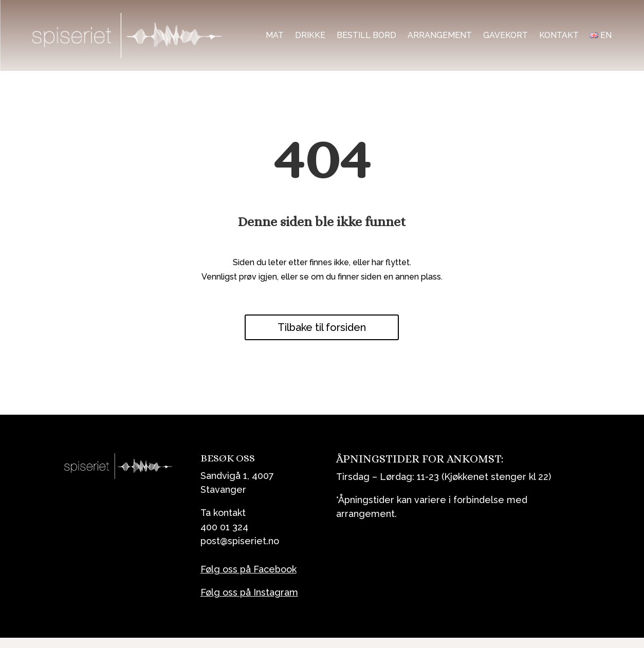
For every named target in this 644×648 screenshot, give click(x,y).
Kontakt (559, 35)
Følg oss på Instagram (249, 592)
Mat (275, 35)
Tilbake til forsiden (322, 327)
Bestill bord (366, 35)
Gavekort (505, 35)
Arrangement (440, 35)
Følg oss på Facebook (249, 569)
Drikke (310, 35)
